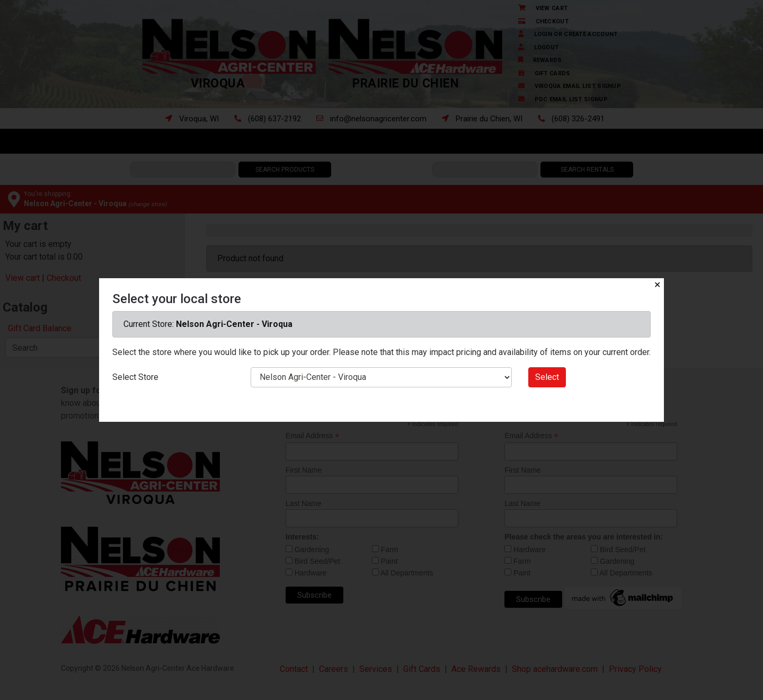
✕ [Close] (657, 285)
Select (547, 377)
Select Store (135, 377)
